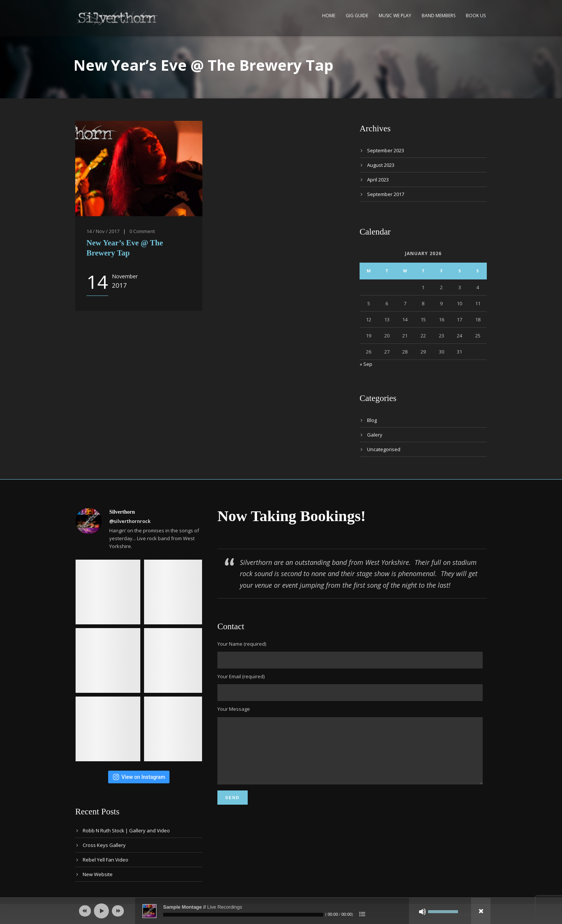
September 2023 (386, 150)
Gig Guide (357, 16)
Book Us (476, 16)
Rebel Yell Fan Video (106, 860)
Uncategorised (384, 449)
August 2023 (381, 165)
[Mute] (422, 912)
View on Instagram (139, 777)
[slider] (243, 915)
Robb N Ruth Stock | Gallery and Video (126, 830)
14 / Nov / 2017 (103, 231)
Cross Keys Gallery (104, 845)
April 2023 (378, 180)
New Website (98, 874)
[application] (281, 911)
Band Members (439, 16)
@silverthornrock (130, 521)
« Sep (366, 364)
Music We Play (395, 16)
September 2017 (386, 194)
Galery (375, 435)
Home (329, 16)
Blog (372, 420)
